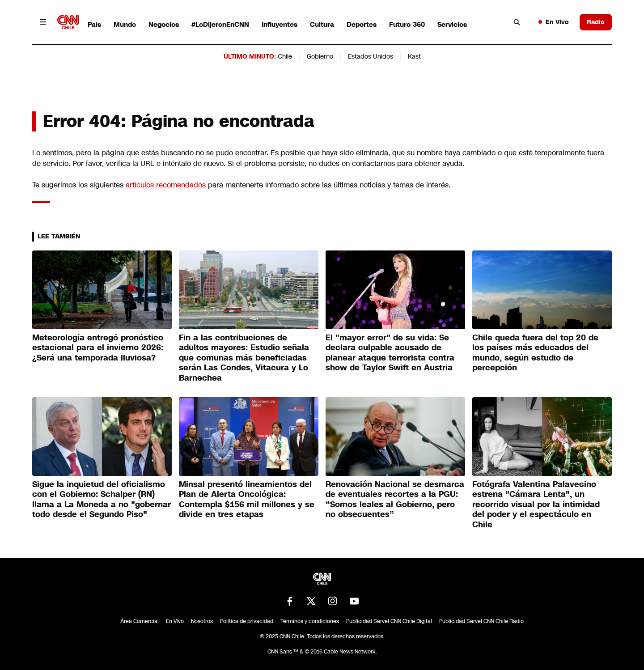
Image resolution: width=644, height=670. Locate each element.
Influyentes (280, 24)
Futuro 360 (407, 24)
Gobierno (320, 56)
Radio (596, 22)
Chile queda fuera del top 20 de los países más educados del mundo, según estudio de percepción (535, 353)
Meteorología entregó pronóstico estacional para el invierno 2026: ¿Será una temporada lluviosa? (98, 348)
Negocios (164, 24)
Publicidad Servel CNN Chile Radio (481, 621)
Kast (414, 56)
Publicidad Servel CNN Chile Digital (389, 621)
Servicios (452, 24)
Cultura (322, 24)
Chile (285, 56)
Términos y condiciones (310, 621)
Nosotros (202, 621)
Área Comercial (140, 621)
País (94, 24)
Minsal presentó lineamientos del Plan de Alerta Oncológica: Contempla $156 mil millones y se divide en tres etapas (247, 500)
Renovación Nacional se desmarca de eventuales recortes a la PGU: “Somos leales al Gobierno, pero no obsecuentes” (395, 500)
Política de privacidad (247, 621)
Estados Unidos (371, 56)
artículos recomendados (166, 185)
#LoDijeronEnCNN (220, 24)
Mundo (125, 24)
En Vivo (554, 22)
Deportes (362, 24)
